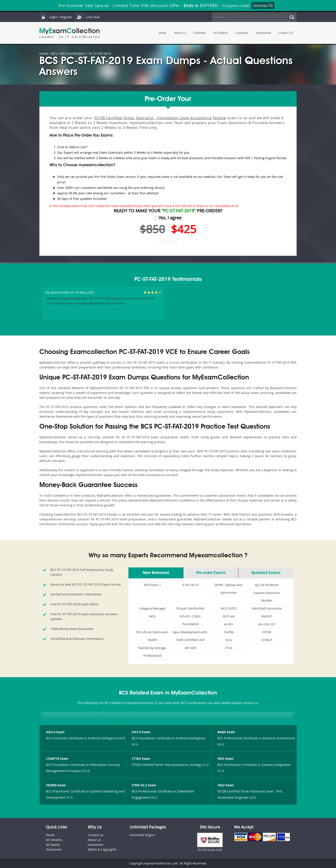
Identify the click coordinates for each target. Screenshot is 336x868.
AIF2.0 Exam (141, 732)
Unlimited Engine (142, 835)
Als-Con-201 (267, 624)
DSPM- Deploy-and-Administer (229, 589)
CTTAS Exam (141, 759)
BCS (54, 53)
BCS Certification (73, 53)
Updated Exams (266, 573)
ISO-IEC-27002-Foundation (191, 620)
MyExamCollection (69, 33)
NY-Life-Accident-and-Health (152, 636)
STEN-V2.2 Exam (144, 785)
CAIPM (229, 632)
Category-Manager (152, 608)
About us (94, 840)
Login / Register (56, 17)
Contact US (286, 33)
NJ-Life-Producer (267, 585)
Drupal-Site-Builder (191, 608)
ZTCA (229, 648)
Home (163, 33)
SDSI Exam (226, 759)
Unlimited (199, 33)
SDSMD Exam (56, 785)
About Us (180, 33)
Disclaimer (54, 849)
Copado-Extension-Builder (267, 597)
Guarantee (242, 33)
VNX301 (267, 616)
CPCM (267, 632)
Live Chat (87, 17)
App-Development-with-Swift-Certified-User (191, 636)
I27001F (267, 640)
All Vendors (220, 33)
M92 (152, 616)
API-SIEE (191, 648)
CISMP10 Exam (57, 759)
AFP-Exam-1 (152, 585)
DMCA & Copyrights (102, 849)
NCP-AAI (229, 616)
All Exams (53, 845)
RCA (229, 640)
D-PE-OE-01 (191, 585)
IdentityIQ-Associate (267, 608)
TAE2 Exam (226, 785)
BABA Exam (226, 732)
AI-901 (229, 624)
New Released (156, 573)
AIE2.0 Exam (55, 732)
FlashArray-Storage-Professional (152, 652)
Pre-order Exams (211, 573)
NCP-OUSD (229, 608)
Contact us (96, 835)
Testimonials (263, 33)
